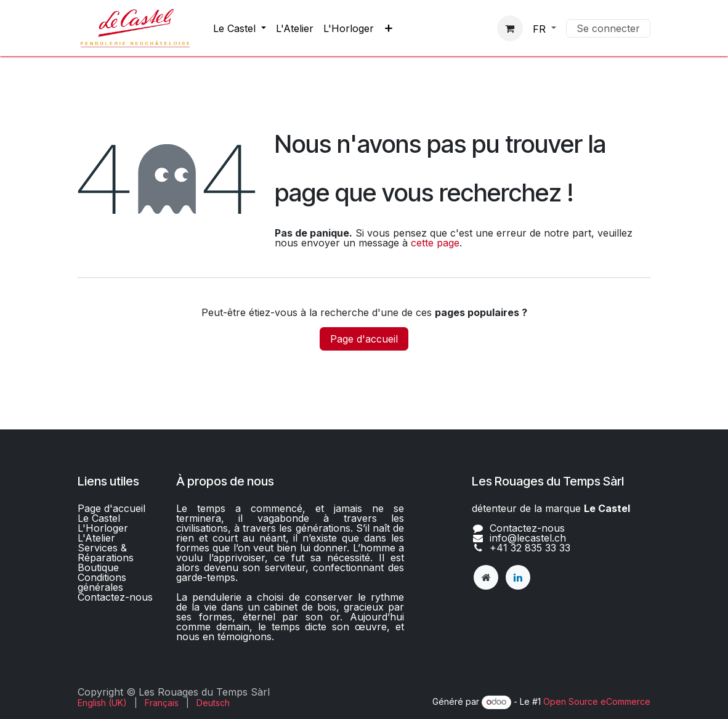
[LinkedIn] (518, 577)
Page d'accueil (364, 339)
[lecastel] (486, 577)
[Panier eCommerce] (510, 28)
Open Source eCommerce (597, 701)
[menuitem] (240, 28)
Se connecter (608, 28)
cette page (435, 243)
